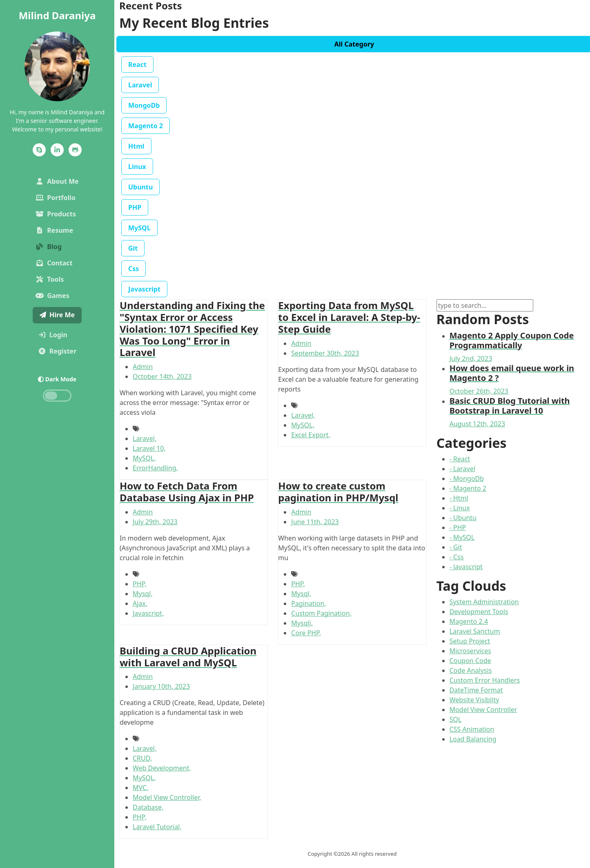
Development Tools (479, 612)
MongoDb (144, 105)
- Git (456, 547)
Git (133, 248)
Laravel (140, 85)
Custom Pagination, (321, 613)
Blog (49, 247)
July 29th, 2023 (155, 522)
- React (460, 459)
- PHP (458, 527)
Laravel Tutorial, (157, 827)
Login (59, 334)
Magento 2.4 (469, 621)
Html (136, 146)
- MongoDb (467, 479)
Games (52, 296)
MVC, (140, 788)
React (137, 65)
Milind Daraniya (57, 15)
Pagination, (308, 603)
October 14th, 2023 (162, 376)
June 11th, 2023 (315, 522)
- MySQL (462, 537)
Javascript (144, 289)
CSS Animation (472, 729)
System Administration (484, 602)
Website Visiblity (474, 700)
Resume (54, 230)
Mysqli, (302, 623)
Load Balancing (473, 739)
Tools (50, 279)
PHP (135, 207)
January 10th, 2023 (161, 686)
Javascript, (148, 613)
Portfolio (59, 197)
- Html (459, 498)
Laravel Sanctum (475, 631)
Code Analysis (471, 670)
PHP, (139, 584)
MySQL (139, 228)
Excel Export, (311, 435)
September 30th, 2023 (325, 353)
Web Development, (162, 768)
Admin (143, 367)
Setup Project (470, 641)
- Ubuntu (463, 518)
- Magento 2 (468, 488)
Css (134, 269)
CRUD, (142, 758)
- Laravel (462, 469)
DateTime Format (476, 690)
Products (56, 214)
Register (59, 351)
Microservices (470, 651)
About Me (59, 181)
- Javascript (466, 567)
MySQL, (144, 458)
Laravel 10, (149, 448)
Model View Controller (483, 710)
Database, (148, 807)
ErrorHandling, (155, 468)
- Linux (460, 508)
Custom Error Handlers (485, 680)
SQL (456, 719)
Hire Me (57, 315)
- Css (457, 557)
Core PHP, (306, 633)
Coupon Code (470, 661)
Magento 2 (146, 126)
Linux (137, 167)
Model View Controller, (167, 797)
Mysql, (143, 594)
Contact (54, 263)
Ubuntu (140, 187)
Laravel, (145, 438)
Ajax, (140, 603)
